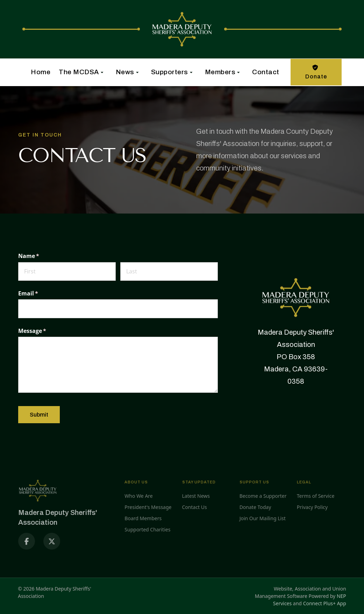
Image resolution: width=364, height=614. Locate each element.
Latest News (196, 496)
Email (40, 293)
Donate (316, 71)
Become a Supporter (263, 496)
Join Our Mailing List (263, 518)
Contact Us (195, 507)
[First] (67, 271)
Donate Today (255, 507)
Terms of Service (316, 496)
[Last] (169, 271)
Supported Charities (147, 529)
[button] (79, 72)
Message (44, 331)
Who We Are (138, 496)
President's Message (148, 507)
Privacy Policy (312, 507)
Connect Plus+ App (325, 603)
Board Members (143, 518)
